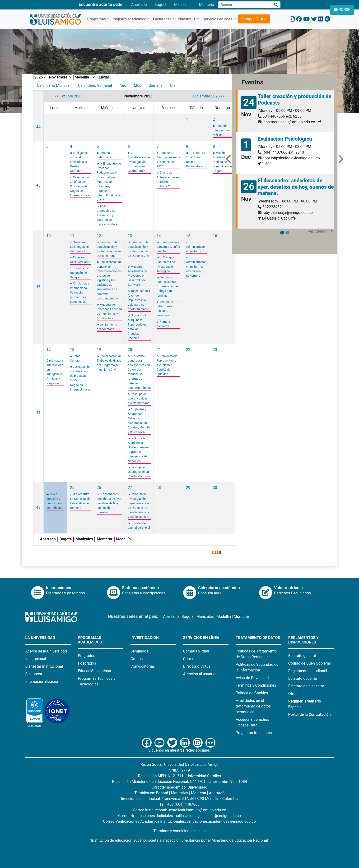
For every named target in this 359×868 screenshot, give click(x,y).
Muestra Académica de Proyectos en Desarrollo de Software (137, 276)
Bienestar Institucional (44, 666)
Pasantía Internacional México (222, 130)
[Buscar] (276, 5)
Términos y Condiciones (256, 685)
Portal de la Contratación (310, 714)
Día (173, 85)
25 (72, 488)
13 (130, 236)
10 (49, 236)
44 (38, 127)
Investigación (145, 638)
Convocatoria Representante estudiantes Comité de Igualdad (167, 365)
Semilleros (139, 651)
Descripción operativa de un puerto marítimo (139, 398)
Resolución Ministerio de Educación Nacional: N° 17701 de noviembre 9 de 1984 (179, 782)
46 (38, 287)
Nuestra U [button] (187, 19)
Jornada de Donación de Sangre (79, 273)
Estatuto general (302, 656)
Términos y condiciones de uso (179, 831)
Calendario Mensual (54, 85)
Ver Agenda (321, 231)
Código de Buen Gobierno (310, 663)
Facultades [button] (162, 19)
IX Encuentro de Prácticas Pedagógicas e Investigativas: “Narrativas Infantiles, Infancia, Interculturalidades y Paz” (109, 182)
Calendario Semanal (95, 85)
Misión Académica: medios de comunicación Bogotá (222, 162)
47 (38, 413)
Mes (138, 85)
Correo (189, 659)
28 (159, 488)
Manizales (183, 5)
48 (38, 507)
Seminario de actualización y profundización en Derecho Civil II (138, 251)
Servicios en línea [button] (218, 19)
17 (49, 350)
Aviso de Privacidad (252, 678)
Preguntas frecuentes (254, 733)
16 (215, 236)
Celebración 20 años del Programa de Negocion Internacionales (80, 186)
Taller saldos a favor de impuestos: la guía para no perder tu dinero (139, 300)
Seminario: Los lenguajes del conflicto (79, 247)
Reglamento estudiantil (308, 671)
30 (215, 488)
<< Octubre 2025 (69, 96)
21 (159, 350)
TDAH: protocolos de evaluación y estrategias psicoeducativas (108, 215)
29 (188, 488)
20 (130, 350)
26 (99, 488)
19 (99, 350)
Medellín (224, 617)
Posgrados (87, 663)
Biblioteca (34, 674)
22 (188, 350)
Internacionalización (42, 682)
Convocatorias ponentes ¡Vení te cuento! (168, 247)
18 (72, 350)
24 (49, 488)
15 (188, 236)
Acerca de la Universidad (46, 651)
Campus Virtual (254, 19)
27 (130, 488)
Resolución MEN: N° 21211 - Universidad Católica (179, 776)
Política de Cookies (252, 693)
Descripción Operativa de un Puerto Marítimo (139, 472)
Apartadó (139, 5)
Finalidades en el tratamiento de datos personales (253, 706)
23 (215, 350)
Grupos (137, 659)
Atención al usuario (199, 674)
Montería (207, 5)
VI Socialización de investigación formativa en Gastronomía (139, 162)
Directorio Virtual (197, 666)
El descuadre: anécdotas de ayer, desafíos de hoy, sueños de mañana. (109, 503)
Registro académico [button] (129, 19)
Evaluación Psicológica (285, 139)
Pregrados (86, 656)
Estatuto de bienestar (306, 686)
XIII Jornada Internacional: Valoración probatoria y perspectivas (80, 293)
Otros (293, 694)
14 (159, 236)
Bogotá (161, 5)
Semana (156, 85)
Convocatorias (143, 666)
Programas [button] (97, 19)
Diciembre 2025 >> (209, 96)
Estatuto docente (303, 678)
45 (38, 185)
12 (99, 236)
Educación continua (94, 671)
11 (72, 236)
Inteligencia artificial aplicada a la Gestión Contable (79, 162)
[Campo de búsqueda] (245, 5)
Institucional (36, 659)
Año (123, 85)
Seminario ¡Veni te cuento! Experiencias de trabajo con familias (167, 286)
